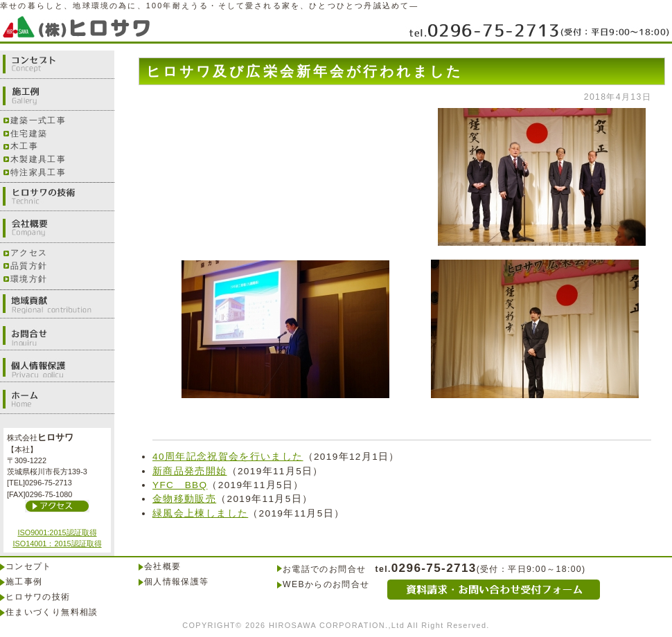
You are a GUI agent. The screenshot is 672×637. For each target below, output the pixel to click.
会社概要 (57, 228)
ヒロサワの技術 (57, 197)
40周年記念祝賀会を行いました (228, 457)
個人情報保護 (57, 368)
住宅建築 (29, 134)
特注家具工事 (38, 172)
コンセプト (57, 64)
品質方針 (29, 266)
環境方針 (29, 279)
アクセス (29, 253)
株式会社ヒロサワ (80, 26)
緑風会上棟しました (200, 513)
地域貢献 (57, 304)
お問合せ (57, 336)
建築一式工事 (38, 120)
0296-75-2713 (539, 29)
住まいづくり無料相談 (52, 612)
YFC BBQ (180, 485)
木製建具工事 (38, 159)
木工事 (24, 146)
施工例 (57, 96)
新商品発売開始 (190, 471)
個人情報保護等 (177, 582)
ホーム (57, 400)
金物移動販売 (184, 499)
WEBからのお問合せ (326, 584)
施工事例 (24, 582)
